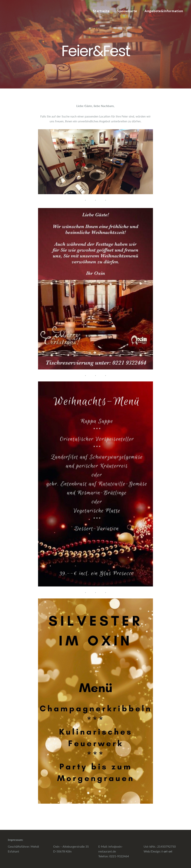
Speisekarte (127, 11)
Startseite (101, 11)
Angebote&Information (164, 11)
